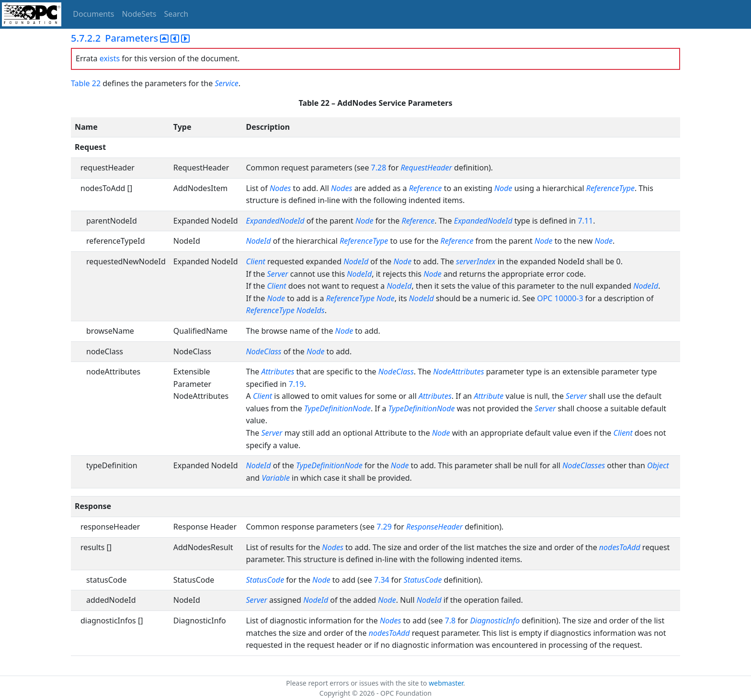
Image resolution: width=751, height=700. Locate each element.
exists (110, 58)
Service (226, 83)
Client (256, 261)
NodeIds (311, 310)
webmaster (446, 683)
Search (176, 14)
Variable (276, 478)
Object (658, 465)
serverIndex (476, 261)
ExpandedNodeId (275, 221)
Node (503, 188)
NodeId (259, 241)
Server (277, 274)
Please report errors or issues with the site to (357, 683)
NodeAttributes (458, 372)
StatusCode (265, 580)
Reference (426, 188)
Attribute (489, 396)
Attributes (278, 372)
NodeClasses (584, 465)
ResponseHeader (434, 527)
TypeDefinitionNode (337, 408)
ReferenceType (610, 188)
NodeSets (139, 14)
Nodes (280, 188)
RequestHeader (426, 168)
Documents (93, 14)
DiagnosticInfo (496, 621)
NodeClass (264, 351)
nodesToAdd (620, 547)
